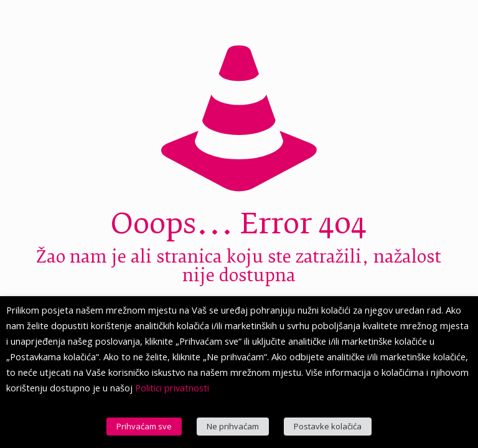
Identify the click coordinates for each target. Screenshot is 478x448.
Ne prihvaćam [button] (233, 426)
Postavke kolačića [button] (328, 426)
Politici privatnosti (172, 388)
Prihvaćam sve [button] (144, 426)
